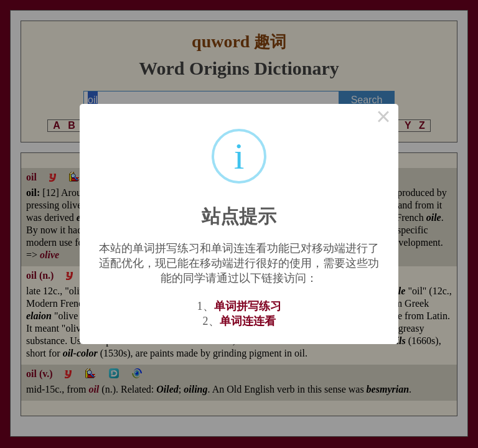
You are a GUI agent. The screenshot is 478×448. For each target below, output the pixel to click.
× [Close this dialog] (383, 119)
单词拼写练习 (248, 306)
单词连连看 (248, 321)
